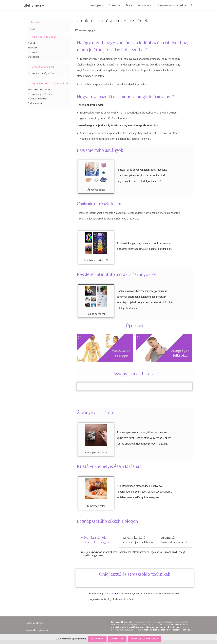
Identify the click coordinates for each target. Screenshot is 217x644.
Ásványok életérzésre (38, 99)
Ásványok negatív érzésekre (41, 94)
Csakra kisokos (35, 103)
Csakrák (32, 43)
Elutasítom (117, 639)
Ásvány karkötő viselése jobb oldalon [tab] (138, 540)
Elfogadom (97, 639)
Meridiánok (33, 48)
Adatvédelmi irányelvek (145, 639)
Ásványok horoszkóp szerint (41, 73)
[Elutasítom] (213, 639)
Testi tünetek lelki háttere (39, 90)
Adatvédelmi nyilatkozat (37, 630)
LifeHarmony (34, 5)
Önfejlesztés (34, 57)
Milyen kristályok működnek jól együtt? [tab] (96, 540)
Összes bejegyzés (88, 30)
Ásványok (33, 52)
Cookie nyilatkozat (34, 623)
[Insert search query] (49, 29)
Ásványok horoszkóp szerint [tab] (174, 540)
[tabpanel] (135, 555)
